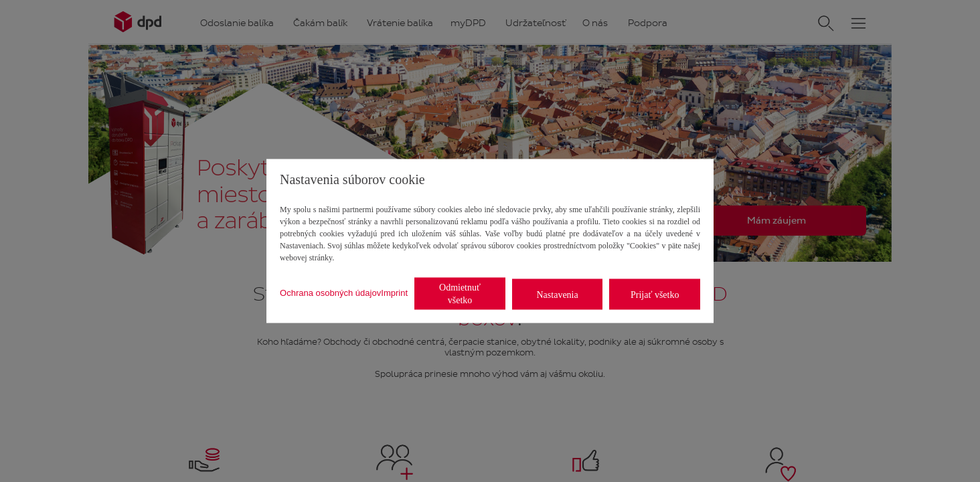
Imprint (394, 292)
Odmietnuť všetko (460, 294)
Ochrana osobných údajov (330, 292)
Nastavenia (558, 294)
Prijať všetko (655, 294)
